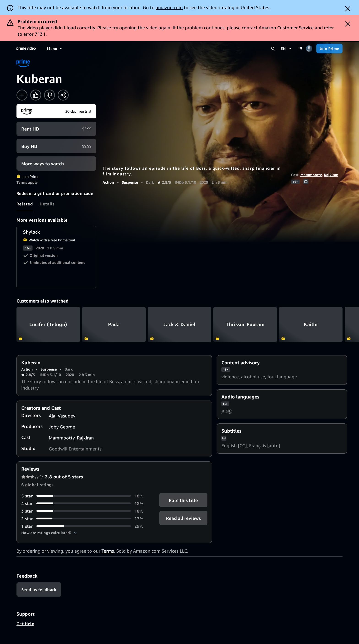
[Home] (26, 49)
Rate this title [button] (183, 500)
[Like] (36, 95)
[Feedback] (39, 589)
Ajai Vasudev (62, 416)
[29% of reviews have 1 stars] (85, 526)
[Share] (63, 95)
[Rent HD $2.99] (56, 129)
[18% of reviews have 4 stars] (85, 503)
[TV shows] (89, 49)
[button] (49, 533)
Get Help (25, 624)
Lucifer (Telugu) (48, 325)
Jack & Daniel (180, 325)
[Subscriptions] (176, 49)
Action (108, 182)
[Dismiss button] (348, 9)
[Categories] (300, 49)
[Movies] (68, 49)
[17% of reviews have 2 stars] (85, 519)
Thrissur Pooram (245, 325)
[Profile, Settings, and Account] (309, 49)
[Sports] (111, 49)
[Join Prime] (329, 49)
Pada (114, 325)
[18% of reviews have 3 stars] (85, 511)
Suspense (130, 182)
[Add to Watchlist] (22, 95)
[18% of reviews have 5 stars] (85, 496)
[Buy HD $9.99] (56, 146)
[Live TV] (146, 49)
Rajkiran (331, 175)
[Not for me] (49, 95)
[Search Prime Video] (273, 49)
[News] (128, 49)
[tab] (25, 204)
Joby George (62, 427)
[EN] (287, 49)
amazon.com (169, 7)
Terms (108, 551)
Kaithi (311, 325)
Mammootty (311, 175)
